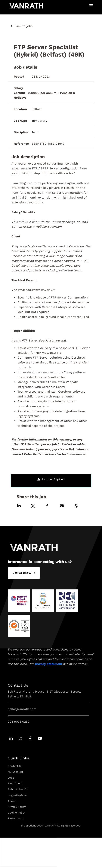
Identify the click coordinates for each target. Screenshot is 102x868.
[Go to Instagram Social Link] (21, 739)
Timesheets (15, 818)
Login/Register (17, 795)
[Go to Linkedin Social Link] (11, 739)
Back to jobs (23, 26)
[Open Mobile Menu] (91, 6)
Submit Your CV (18, 789)
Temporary (39, 121)
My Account (15, 772)
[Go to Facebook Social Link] (30, 739)
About (12, 801)
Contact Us (15, 766)
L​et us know (22, 573)
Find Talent (15, 783)
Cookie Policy (17, 813)
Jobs (11, 778)
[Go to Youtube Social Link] (40, 739)
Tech (35, 132)
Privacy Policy (17, 807)
